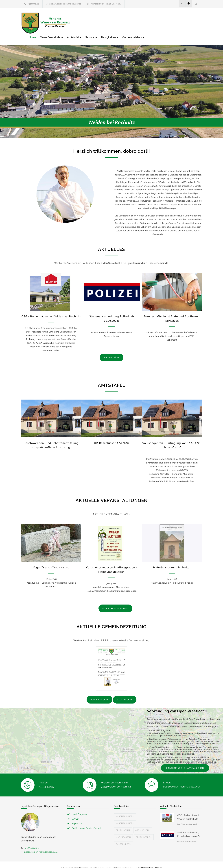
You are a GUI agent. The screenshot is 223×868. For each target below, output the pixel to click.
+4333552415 (34, 4)
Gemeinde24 (85, 861)
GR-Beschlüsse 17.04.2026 (111, 437)
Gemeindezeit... (144, 831)
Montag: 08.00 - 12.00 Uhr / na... (106, 4)
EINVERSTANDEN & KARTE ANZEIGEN (185, 762)
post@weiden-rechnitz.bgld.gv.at (65, 4)
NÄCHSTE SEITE (125, 693)
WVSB (75, 812)
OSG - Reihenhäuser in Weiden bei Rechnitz (51, 310)
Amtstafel (124, 23)
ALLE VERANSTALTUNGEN (115, 602)
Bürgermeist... (123, 838)
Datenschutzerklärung (152, 861)
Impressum (78, 817)
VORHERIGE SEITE (99, 693)
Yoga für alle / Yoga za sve (51, 561)
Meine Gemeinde (101, 23)
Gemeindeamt (123, 824)
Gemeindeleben (183, 23)
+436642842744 (32, 842)
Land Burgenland (81, 808)
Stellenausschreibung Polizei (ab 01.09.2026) (188, 828)
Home (82, 23)
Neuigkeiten (159, 23)
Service (141, 23)
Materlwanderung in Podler (172, 561)
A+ (182, 4)
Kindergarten (123, 831)
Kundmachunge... (125, 810)
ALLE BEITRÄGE (111, 351)
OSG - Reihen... (143, 824)
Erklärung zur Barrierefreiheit (86, 822)
